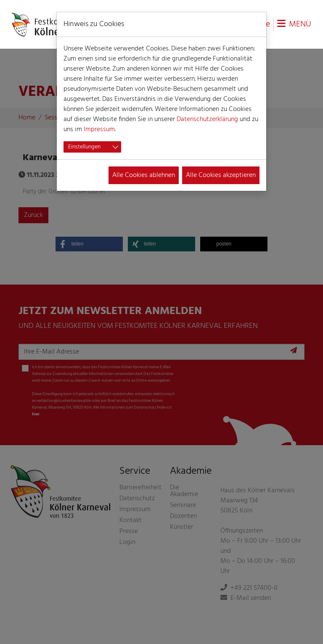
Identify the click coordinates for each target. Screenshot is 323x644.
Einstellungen (84, 147)
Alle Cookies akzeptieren (221, 175)
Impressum (99, 129)
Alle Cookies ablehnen (144, 175)
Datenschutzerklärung (207, 119)
